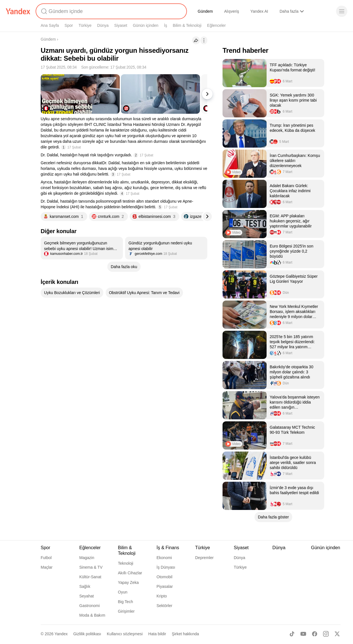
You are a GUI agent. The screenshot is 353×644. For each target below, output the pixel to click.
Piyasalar (165, 586)
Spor (69, 25)
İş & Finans (168, 548)
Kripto (162, 596)
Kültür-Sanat (90, 577)
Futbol (46, 558)
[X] (337, 634)
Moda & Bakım (92, 615)
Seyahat (87, 596)
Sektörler (164, 606)
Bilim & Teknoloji (187, 25)
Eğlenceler (216, 25)
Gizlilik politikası (87, 634)
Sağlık (85, 586)
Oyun (123, 592)
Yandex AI (259, 11)
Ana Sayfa (50, 25)
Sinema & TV (91, 567)
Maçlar (47, 567)
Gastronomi (90, 606)
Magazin (87, 558)
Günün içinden (145, 25)
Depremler (204, 558)
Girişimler (126, 611)
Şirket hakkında (185, 634)
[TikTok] (292, 634)
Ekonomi (164, 558)
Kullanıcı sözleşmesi (125, 634)
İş (166, 25)
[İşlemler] (204, 40)
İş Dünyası (166, 567)
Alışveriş (232, 11)
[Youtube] (303, 634)
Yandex (61, 634)
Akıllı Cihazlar (130, 573)
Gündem (205, 11)
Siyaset (121, 25)
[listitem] (82, 248)
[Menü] (342, 11)
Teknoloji (126, 563)
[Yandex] (18, 11)
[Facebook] (315, 634)
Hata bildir (157, 634)
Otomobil (164, 577)
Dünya (103, 25)
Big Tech (126, 602)
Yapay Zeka (128, 582)
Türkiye (85, 25)
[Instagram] (326, 634)
